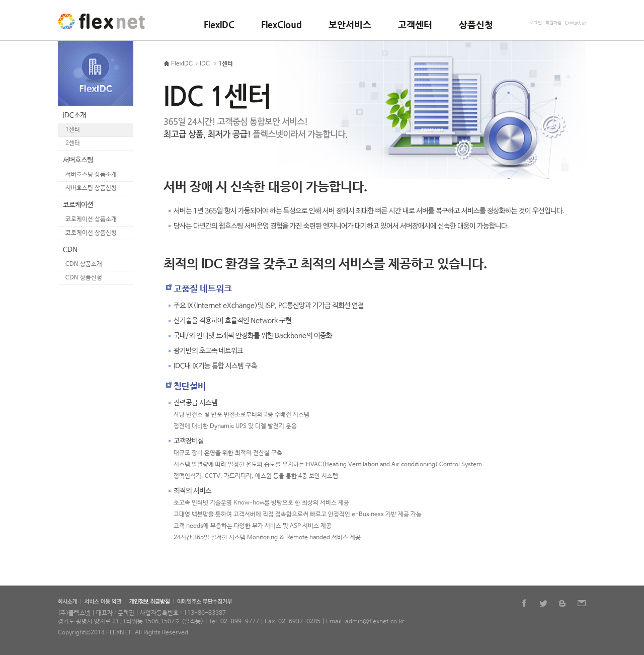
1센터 (73, 130)
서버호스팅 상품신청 (91, 188)
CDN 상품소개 (84, 264)
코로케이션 (78, 205)
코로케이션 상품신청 (91, 233)
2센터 (73, 143)
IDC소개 (74, 115)
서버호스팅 (78, 160)
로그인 (536, 23)
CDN (70, 250)
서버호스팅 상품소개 (91, 175)
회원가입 (553, 23)
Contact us (576, 23)
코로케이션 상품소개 (91, 220)
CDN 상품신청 (84, 278)
